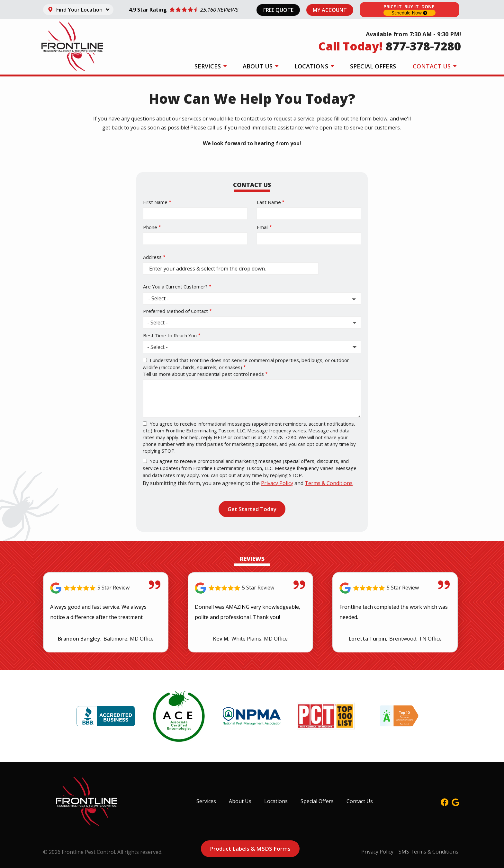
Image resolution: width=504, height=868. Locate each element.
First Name (155, 202)
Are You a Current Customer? (175, 287)
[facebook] (445, 801)
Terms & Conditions (329, 483)
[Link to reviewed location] (106, 588)
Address (152, 257)
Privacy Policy (277, 483)
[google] (455, 801)
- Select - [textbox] (157, 323)
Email (263, 227)
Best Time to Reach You (170, 335)
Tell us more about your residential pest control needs (203, 374)
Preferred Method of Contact (175, 311)
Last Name (269, 202)
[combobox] (252, 323)
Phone (150, 227)
